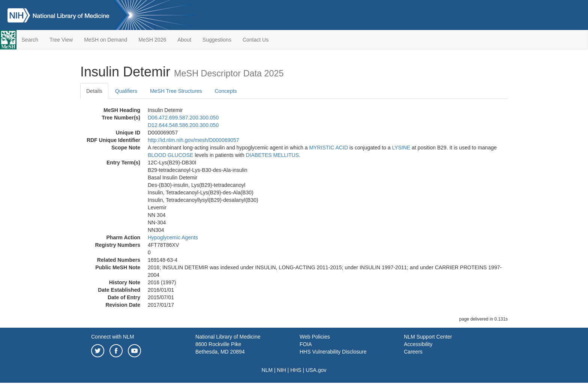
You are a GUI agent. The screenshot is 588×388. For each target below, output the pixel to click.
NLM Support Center (428, 337)
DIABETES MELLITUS (272, 155)
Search (30, 40)
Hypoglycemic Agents (173, 237)
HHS (296, 370)
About (184, 40)
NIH (282, 370)
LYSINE (401, 148)
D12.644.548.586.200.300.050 (183, 125)
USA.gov (316, 370)
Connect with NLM (112, 337)
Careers (413, 352)
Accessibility (418, 344)
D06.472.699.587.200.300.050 (183, 118)
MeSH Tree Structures (176, 91)
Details (94, 91)
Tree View (61, 40)
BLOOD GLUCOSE (170, 155)
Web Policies (315, 337)
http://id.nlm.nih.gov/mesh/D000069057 (193, 140)
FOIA (306, 344)
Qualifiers (126, 91)
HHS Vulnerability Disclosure (333, 352)
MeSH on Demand (106, 40)
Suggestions (217, 40)
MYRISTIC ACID (328, 148)
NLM (267, 370)
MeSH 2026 (152, 40)
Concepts (226, 91)
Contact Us (256, 40)
